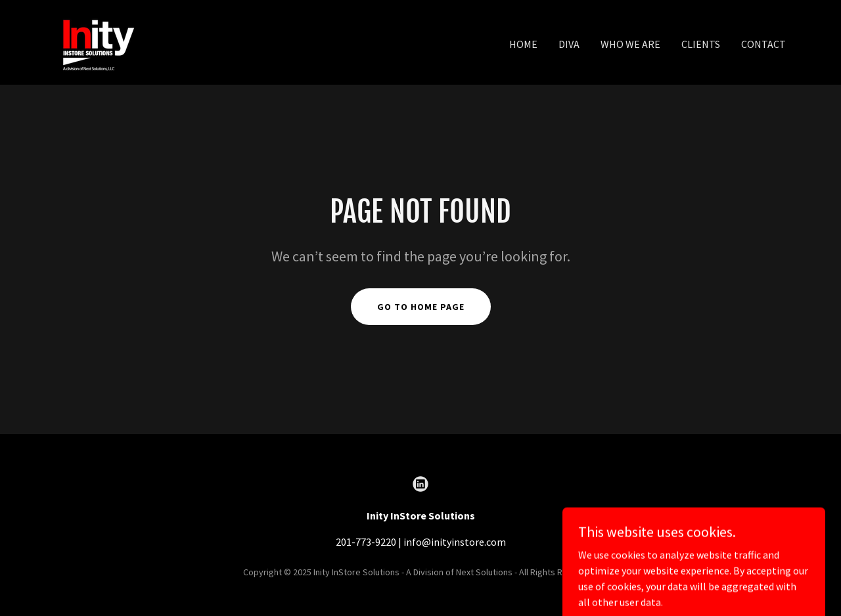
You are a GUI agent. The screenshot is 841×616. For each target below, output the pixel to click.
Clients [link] (701, 44)
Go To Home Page (421, 307)
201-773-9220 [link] (366, 542)
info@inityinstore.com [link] (455, 542)
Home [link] (523, 44)
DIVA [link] (569, 44)
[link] (97, 41)
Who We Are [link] (630, 44)
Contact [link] (763, 44)
